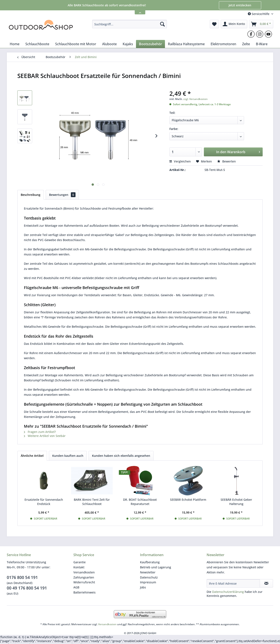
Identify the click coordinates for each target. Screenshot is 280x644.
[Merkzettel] (214, 24)
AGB (76, 587)
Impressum (148, 582)
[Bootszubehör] (150, 44)
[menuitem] (130, 24)
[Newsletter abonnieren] (266, 583)
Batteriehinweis (84, 592)
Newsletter (148, 572)
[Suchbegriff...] (130, 24)
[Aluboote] (109, 44)
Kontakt (79, 567)
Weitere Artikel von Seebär (45, 436)
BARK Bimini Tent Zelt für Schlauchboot (92, 502)
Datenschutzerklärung (228, 592)
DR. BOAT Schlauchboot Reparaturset (140, 502)
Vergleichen (180, 161)
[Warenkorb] (261, 24)
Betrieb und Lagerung (156, 567)
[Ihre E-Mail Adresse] (233, 583)
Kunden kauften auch (68, 456)
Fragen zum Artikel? (40, 432)
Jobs (143, 587)
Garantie (80, 562)
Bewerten (226, 161)
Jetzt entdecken (240, 5)
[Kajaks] (128, 44)
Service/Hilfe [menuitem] (259, 14)
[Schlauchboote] (37, 44)
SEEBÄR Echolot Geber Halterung (236, 502)
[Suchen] (162, 24)
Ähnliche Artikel (32, 456)
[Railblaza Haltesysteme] (186, 44)
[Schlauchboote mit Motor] (76, 44)
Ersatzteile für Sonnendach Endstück (44, 502)
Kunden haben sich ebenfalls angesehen (121, 456)
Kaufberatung (150, 562)
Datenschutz (149, 577)
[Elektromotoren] (223, 44)
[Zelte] (246, 44)
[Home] (15, 44)
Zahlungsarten (84, 577)
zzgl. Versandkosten (196, 99)
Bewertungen (62, 195)
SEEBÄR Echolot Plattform (188, 500)
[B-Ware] (262, 44)
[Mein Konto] (234, 24)
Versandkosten (84, 572)
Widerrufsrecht (84, 582)
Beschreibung (31, 195)
